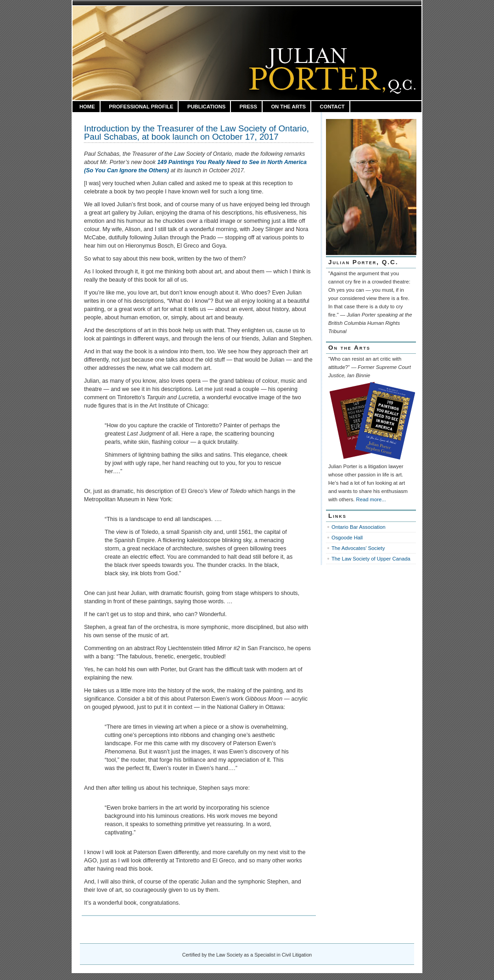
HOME (87, 107)
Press (248, 107)
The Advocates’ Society (358, 548)
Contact (332, 107)
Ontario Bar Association (358, 527)
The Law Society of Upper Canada (371, 559)
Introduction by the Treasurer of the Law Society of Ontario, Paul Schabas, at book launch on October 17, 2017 (196, 133)
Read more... (371, 499)
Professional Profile (141, 107)
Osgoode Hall (347, 538)
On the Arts (288, 107)
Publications (206, 107)
